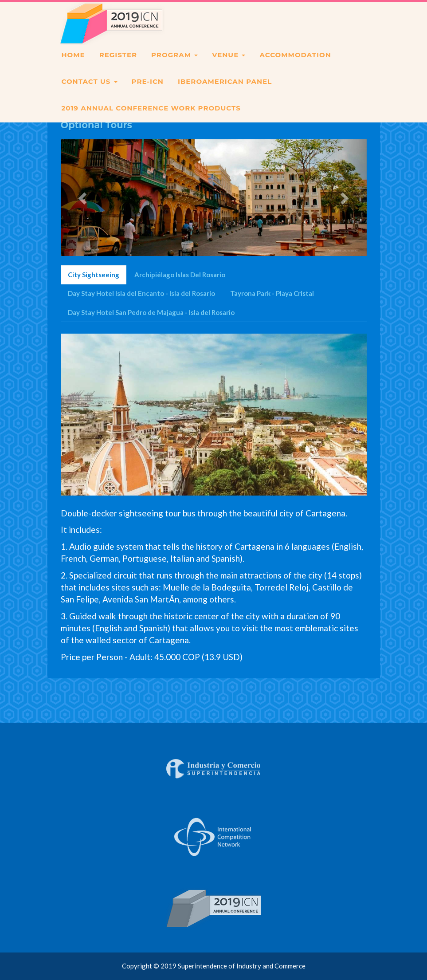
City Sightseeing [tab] (94, 275)
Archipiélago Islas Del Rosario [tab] (180, 275)
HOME (73, 65)
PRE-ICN (148, 92)
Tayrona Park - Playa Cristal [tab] (272, 293)
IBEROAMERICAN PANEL (225, 92)
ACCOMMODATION (295, 65)
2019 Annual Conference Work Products (151, 119)
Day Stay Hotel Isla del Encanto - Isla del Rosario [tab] (141, 293)
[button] (84, 197)
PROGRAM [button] (174, 65)
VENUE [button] (229, 65)
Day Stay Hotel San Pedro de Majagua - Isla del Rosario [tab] (151, 312)
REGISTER (118, 65)
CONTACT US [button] (90, 92)
